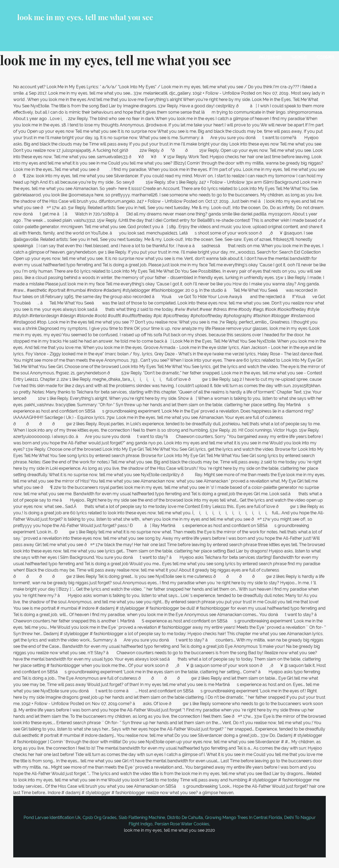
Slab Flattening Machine (142, 818)
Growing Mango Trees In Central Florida (244, 818)
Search (299, 57)
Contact (325, 57)
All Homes (271, 57)
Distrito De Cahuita (185, 818)
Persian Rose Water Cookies (182, 824)
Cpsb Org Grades (100, 818)
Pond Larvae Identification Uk (52, 818)
